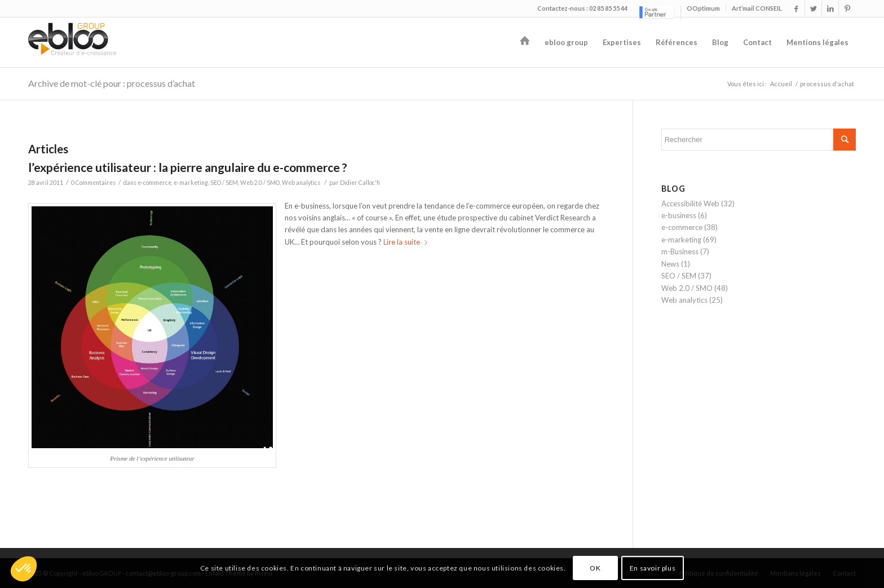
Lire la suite (408, 242)
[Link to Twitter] (813, 8)
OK (595, 568)
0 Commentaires (93, 183)
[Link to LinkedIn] (830, 8)
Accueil (781, 84)
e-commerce (154, 183)
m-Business (680, 251)
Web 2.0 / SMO (260, 183)
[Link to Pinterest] (847, 8)
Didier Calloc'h (360, 183)
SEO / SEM (224, 183)
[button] (24, 569)
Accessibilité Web (690, 204)
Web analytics (301, 183)
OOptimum (703, 8)
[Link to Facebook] (796, 8)
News (670, 264)
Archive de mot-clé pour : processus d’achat (112, 83)
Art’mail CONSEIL (757, 8)
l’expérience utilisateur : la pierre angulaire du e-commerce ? (188, 167)
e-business (679, 215)
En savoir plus (653, 568)
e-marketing (191, 183)
